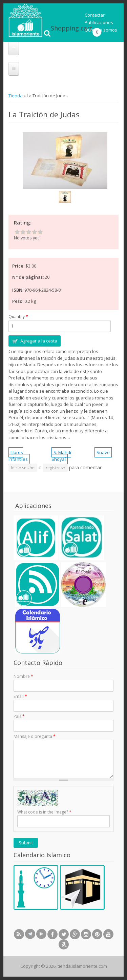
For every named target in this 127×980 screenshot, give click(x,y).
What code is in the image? (44, 812)
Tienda (16, 96)
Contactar (95, 15)
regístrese (55, 468)
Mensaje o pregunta (35, 736)
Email (20, 696)
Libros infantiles (18, 456)
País (19, 716)
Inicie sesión (23, 468)
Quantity (18, 317)
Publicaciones (99, 22)
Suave (103, 452)
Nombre (23, 676)
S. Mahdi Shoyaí (61, 456)
